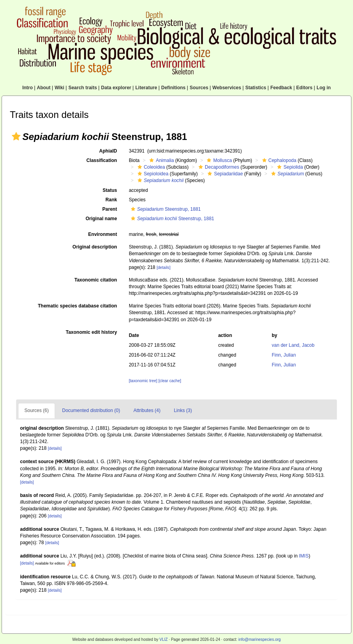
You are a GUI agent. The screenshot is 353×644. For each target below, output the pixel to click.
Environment (102, 234)
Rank (111, 200)
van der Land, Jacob (293, 345)
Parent (109, 209)
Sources (199, 88)
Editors (304, 88)
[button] (16, 136)
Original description (95, 247)
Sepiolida (289, 167)
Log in (324, 88)
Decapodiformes (218, 167)
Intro (28, 88)
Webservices (227, 88)
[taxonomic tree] (143, 381)
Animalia (161, 160)
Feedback (281, 88)
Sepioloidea (152, 174)
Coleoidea (150, 167)
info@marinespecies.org (259, 639)
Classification (102, 160)
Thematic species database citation (77, 306)
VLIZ (163, 639)
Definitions (173, 88)
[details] (163, 268)
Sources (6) (37, 410)
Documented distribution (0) (91, 410)
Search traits (83, 88)
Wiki (60, 88)
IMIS (304, 556)
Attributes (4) (147, 410)
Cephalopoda (278, 160)
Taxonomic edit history (91, 332)
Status (110, 190)
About (44, 88)
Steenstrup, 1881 (165, 209)
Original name (101, 219)
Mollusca (218, 160)
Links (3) (183, 410)
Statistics (256, 88)
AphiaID (108, 151)
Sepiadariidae (224, 174)
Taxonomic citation (96, 280)
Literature (146, 88)
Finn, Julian (284, 355)
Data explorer (116, 88)
